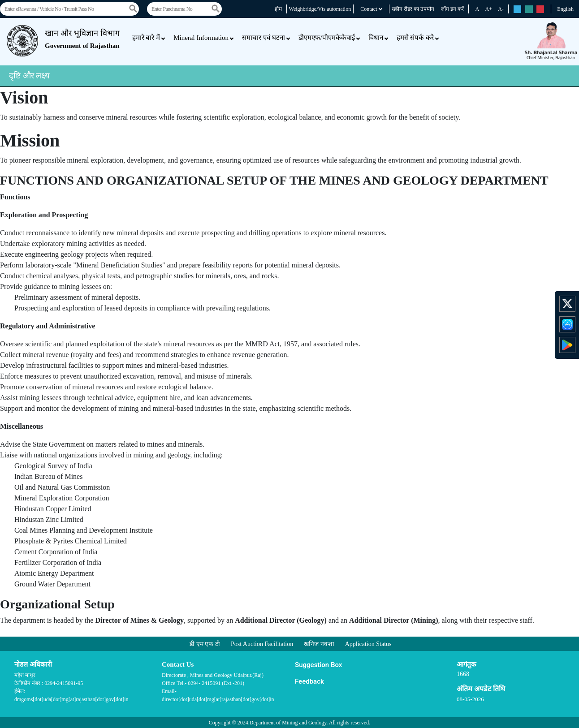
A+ (488, 9)
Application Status (368, 644)
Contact (371, 9)
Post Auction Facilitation (262, 644)
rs (517, 10)
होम (278, 9)
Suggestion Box (318, 665)
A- (501, 9)
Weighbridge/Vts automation (320, 9)
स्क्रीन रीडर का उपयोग (413, 9)
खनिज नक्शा (319, 644)
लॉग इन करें (452, 9)
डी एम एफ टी (205, 644)
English (565, 9)
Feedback (309, 681)
